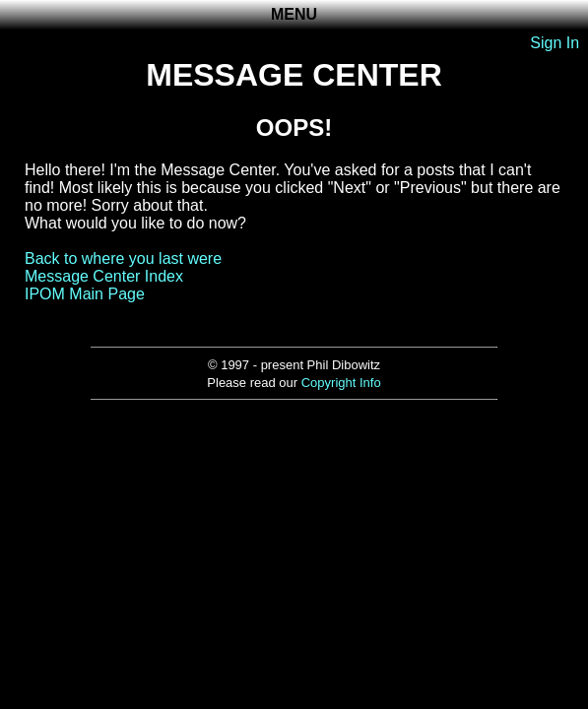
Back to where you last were (123, 258)
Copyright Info (341, 383)
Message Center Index (104, 276)
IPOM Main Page (85, 294)
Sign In (555, 43)
